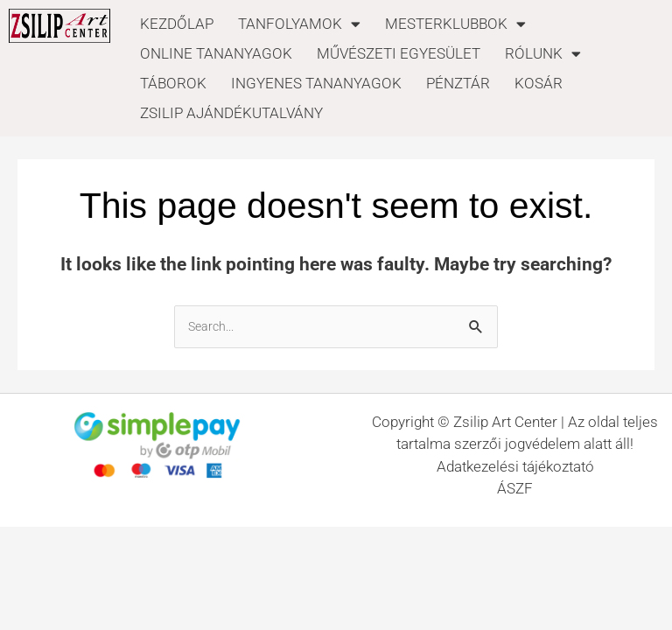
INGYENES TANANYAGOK (316, 83)
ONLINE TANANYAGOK (216, 53)
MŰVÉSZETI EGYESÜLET (399, 53)
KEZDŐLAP (177, 24)
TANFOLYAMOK (299, 24)
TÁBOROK (173, 83)
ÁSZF (515, 488)
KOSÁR (539, 83)
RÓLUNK (543, 53)
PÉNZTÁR (458, 83)
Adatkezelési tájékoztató (515, 466)
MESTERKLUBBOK (455, 24)
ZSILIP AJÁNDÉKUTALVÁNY (231, 113)
